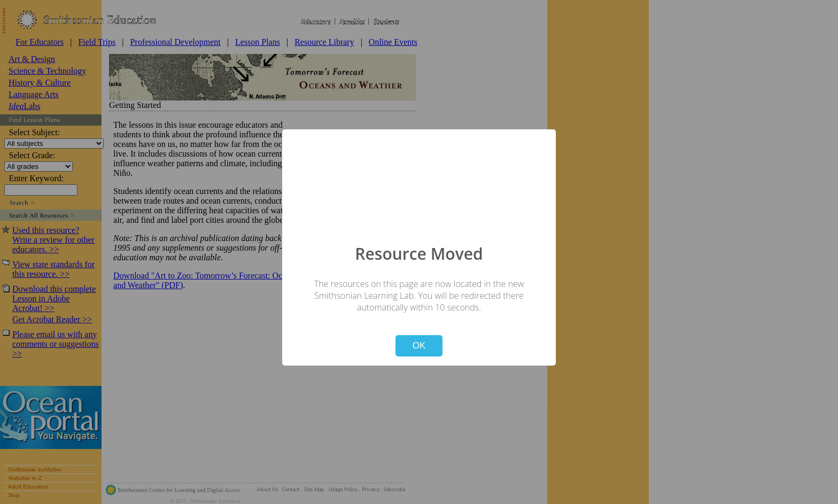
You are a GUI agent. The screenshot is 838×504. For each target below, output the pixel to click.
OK (419, 346)
